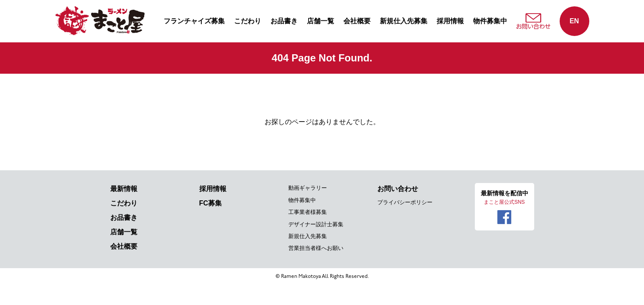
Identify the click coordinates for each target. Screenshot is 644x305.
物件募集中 (490, 21)
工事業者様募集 (308, 212)
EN (574, 21)
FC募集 (210, 203)
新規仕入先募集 (404, 21)
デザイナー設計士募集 (316, 224)
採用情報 (450, 21)
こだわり (248, 21)
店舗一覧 (321, 21)
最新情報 (124, 189)
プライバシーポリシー (405, 202)
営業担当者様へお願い (316, 248)
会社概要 (357, 21)
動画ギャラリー (308, 188)
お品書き (284, 21)
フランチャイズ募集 (194, 21)
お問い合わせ (398, 189)
